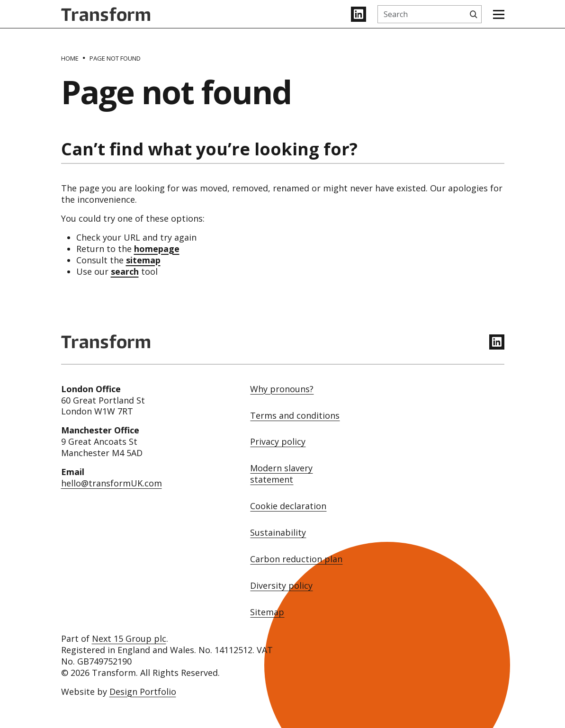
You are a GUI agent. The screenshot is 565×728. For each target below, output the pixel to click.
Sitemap (267, 612)
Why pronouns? (282, 389)
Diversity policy (281, 586)
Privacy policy (278, 442)
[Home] (70, 58)
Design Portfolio (143, 692)
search (125, 271)
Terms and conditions (295, 416)
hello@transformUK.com (112, 483)
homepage (157, 249)
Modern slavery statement (281, 474)
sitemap (143, 260)
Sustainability (278, 533)
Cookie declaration (288, 506)
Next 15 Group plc (129, 638)
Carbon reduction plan (296, 559)
